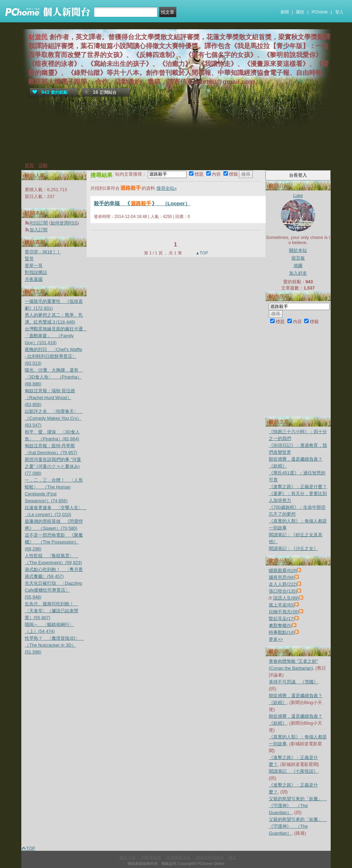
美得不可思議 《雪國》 (293, 682)
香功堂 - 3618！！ (43, 252)
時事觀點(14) (282, 632)
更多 (276, 639)
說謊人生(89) (286, 598)
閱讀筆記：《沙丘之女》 (293, 548)
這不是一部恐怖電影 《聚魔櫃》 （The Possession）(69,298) (54, 542)
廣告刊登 (128, 857)
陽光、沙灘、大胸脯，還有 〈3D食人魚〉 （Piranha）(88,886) (54, 377)
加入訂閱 (38, 230)
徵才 (232, 857)
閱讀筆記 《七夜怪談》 (293, 771)
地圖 (298, 266)
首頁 (29, 165)
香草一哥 (34, 266)
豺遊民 (38, 37)
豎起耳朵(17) (282, 619)
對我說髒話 (36, 272)
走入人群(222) (283, 584)
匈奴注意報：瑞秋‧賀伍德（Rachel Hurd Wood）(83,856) (50, 398)
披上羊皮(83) (282, 605)
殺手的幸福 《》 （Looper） (142, 203)
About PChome (210, 857)
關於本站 (298, 250)
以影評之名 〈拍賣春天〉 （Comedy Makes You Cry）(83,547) (54, 418)
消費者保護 (151, 857)
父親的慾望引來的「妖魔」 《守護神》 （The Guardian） (298, 806)
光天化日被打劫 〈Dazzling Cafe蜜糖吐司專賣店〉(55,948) (53, 590)
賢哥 (29, 259)
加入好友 (298, 273)
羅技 (300, 12)
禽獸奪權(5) (280, 625)
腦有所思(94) (282, 577)
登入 (339, 12)
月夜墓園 (34, 279)
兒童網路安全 (178, 857)
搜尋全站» (167, 188)
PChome (320, 12)
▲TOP (201, 253)
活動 (43, 165)
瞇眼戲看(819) (283, 570)
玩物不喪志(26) (284, 612)
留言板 (298, 258)
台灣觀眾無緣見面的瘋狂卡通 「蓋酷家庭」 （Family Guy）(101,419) (56, 336)
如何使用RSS (64, 223)
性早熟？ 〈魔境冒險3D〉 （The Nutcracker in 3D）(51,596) (54, 645)
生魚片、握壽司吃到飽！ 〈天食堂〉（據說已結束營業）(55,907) (52, 611)
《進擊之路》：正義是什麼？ (298, 487)
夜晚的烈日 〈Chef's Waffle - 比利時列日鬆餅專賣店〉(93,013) (53, 356)
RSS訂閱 (39, 223)
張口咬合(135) (283, 591)
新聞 (285, 12)
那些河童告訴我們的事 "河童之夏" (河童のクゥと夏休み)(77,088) (53, 466)
